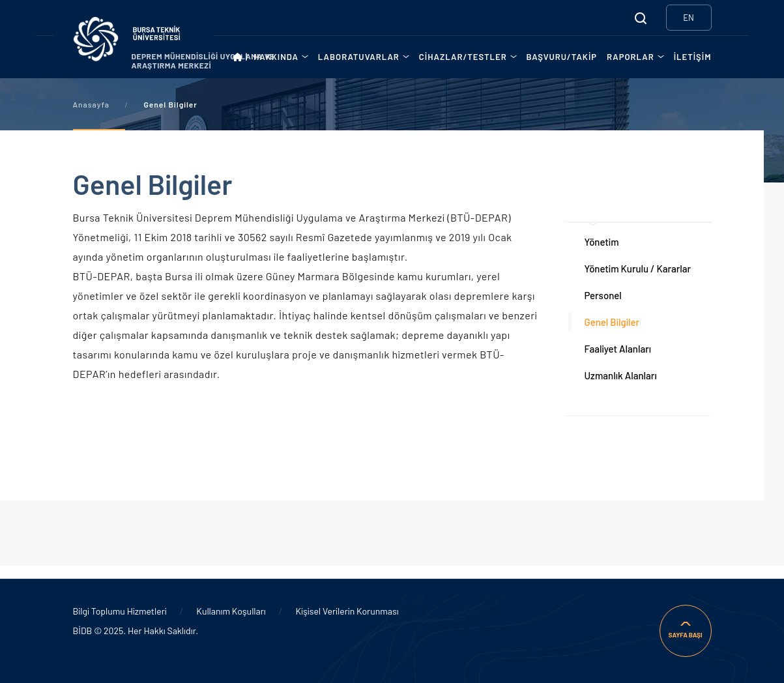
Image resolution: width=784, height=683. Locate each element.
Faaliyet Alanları (618, 349)
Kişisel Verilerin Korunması (347, 611)
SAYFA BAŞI (685, 635)
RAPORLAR (631, 57)
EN (689, 18)
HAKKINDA (276, 57)
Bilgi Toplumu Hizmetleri (120, 611)
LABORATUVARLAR (359, 57)
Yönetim (602, 242)
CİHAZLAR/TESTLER (463, 57)
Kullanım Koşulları (231, 611)
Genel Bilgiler (612, 322)
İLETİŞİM (693, 57)
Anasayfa (91, 104)
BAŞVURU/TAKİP (562, 57)
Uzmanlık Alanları (621, 375)
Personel (603, 295)
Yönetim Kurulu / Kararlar (638, 269)
